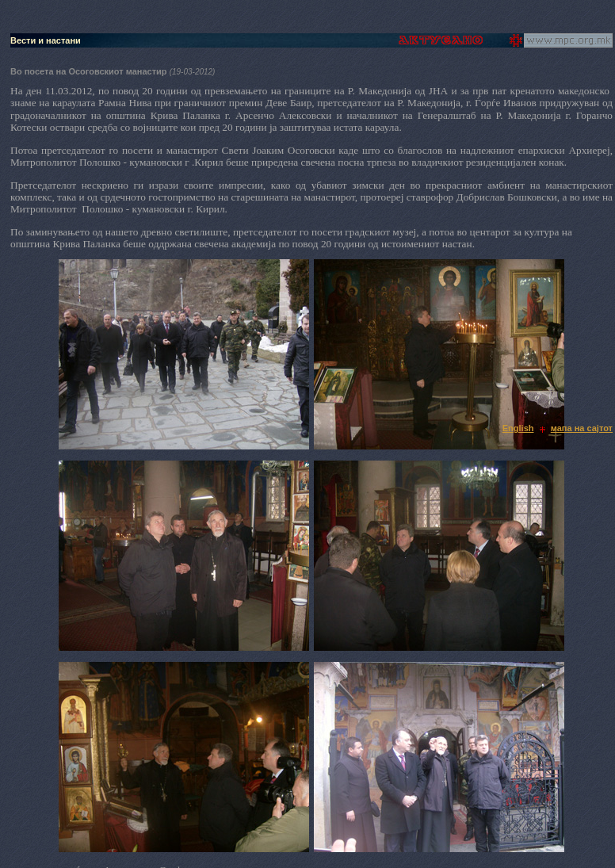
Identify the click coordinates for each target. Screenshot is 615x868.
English (518, 428)
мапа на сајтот (582, 428)
